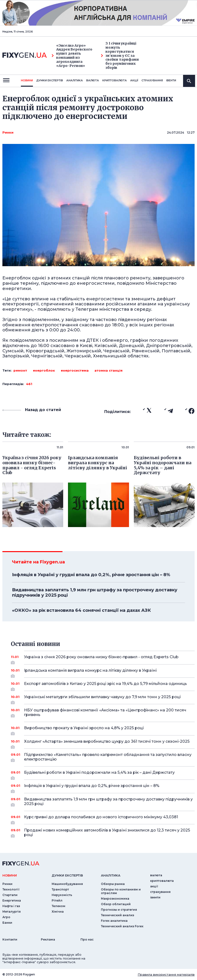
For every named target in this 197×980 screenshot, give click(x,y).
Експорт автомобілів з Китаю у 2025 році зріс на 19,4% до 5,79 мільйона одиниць (105, 685)
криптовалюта (115, 80)
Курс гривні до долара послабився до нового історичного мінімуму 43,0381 (103, 819)
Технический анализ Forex (122, 926)
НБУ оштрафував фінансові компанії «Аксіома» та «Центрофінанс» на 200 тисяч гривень (105, 713)
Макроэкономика (115, 899)
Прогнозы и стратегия (119, 910)
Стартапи (10, 895)
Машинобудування (67, 884)
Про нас (87, 939)
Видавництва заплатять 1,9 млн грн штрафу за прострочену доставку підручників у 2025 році (95, 593)
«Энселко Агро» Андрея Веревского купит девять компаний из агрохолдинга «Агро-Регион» (72, 56)
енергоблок (44, 370)
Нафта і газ (11, 906)
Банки (7, 923)
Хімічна (58, 912)
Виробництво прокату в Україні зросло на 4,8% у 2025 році (103, 730)
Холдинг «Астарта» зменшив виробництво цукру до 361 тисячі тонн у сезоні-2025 (107, 743)
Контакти (10, 939)
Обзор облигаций (116, 904)
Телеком (58, 906)
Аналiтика (75, 80)
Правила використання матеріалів (166, 974)
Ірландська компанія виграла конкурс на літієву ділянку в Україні (103, 672)
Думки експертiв (50, 80)
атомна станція (108, 370)
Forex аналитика (114, 921)
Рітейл (57, 900)
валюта (93, 80)
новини (27, 80)
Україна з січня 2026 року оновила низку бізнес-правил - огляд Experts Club (103, 659)
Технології (11, 889)
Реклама (48, 939)
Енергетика (12, 900)
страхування (152, 80)
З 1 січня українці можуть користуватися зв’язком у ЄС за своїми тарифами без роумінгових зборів (120, 56)
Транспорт (60, 889)
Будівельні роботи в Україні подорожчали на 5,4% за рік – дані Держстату (103, 774)
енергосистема (75, 370)
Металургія (12, 912)
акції (134, 80)
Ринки (8, 132)
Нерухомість (62, 895)
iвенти (171, 80)
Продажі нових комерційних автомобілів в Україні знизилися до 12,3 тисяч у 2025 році (107, 833)
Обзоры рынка (113, 884)
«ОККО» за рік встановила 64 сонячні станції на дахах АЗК (81, 610)
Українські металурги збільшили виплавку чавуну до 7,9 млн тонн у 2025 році (103, 699)
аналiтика (111, 875)
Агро (6, 917)
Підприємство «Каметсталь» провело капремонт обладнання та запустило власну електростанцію (108, 757)
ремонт (20, 370)
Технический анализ (117, 915)
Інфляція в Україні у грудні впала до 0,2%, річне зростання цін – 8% (91, 575)
